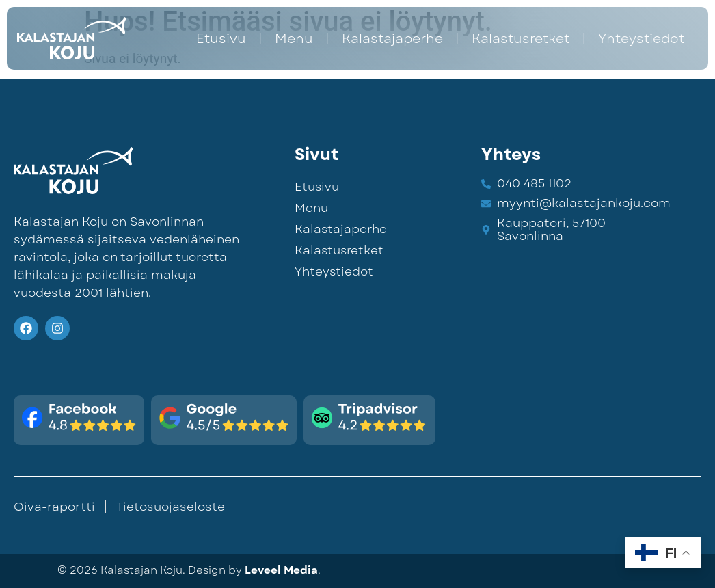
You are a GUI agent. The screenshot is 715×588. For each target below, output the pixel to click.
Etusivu (221, 38)
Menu (294, 38)
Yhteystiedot (641, 38)
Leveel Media (281, 570)
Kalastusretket (521, 38)
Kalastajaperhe (392, 38)
